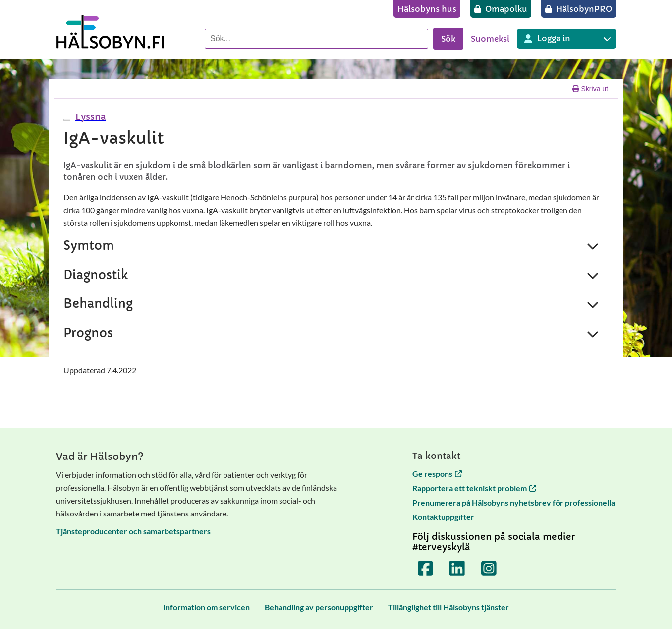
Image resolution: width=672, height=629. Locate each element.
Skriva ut (590, 89)
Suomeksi (490, 39)
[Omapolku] (501, 9)
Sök (448, 39)
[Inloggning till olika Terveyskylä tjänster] (566, 39)
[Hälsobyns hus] (427, 9)
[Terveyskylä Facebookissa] (426, 569)
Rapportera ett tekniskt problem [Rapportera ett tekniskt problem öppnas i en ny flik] (474, 488)
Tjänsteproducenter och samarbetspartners (133, 531)
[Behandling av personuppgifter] (319, 607)
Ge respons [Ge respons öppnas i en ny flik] (437, 474)
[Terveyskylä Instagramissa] (489, 569)
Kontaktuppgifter (443, 517)
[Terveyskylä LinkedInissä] (457, 569)
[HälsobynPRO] (579, 9)
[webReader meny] (67, 120)
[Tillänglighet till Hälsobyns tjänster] (448, 607)
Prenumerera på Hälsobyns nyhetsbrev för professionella (514, 502)
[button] (89, 117)
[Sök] (316, 39)
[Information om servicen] (206, 607)
